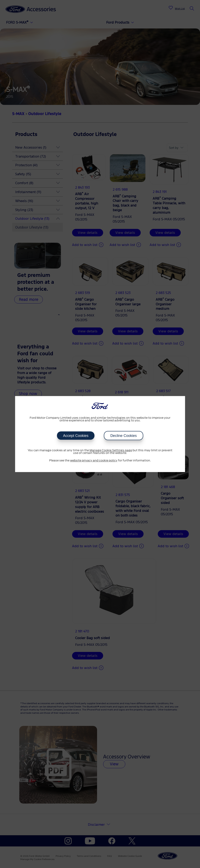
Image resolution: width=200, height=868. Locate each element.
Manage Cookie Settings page (111, 450)
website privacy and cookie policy (94, 461)
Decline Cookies (123, 436)
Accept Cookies (76, 436)
